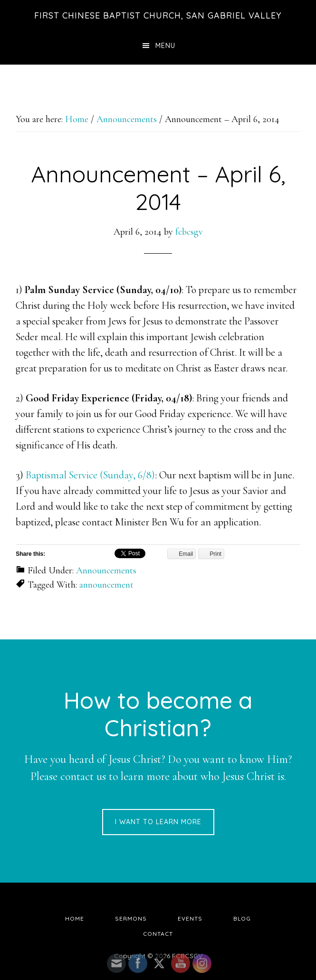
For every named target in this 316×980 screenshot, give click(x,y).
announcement (106, 585)
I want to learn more (158, 822)
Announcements (106, 571)
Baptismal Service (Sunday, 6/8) (90, 475)
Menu (165, 46)
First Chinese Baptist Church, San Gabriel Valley (158, 15)
